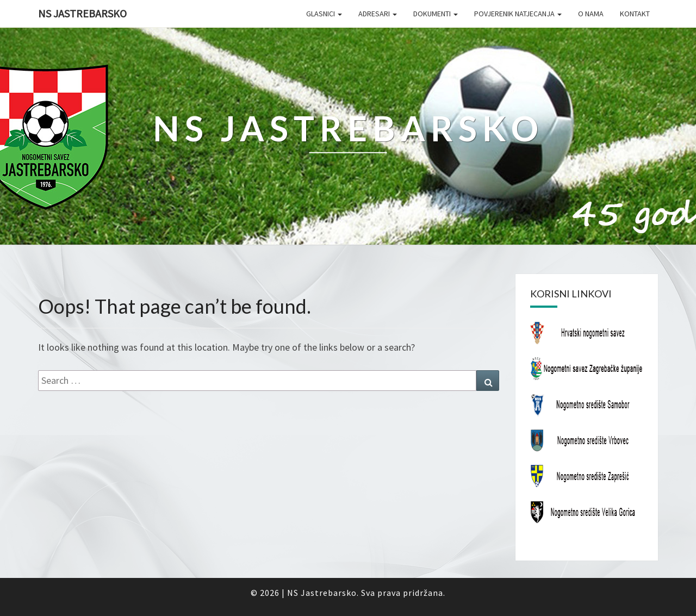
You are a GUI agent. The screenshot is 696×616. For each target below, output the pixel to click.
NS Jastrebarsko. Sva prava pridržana (365, 593)
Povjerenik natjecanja (518, 14)
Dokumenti (436, 14)
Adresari (378, 14)
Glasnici (324, 14)
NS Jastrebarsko (82, 13)
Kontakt (635, 14)
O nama (591, 14)
